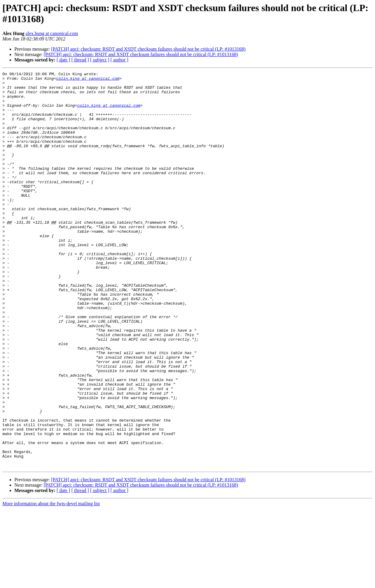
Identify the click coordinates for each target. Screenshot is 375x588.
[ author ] (120, 60)
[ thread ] (80, 60)
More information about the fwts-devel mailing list (51, 583)
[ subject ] (100, 60)
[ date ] (63, 60)
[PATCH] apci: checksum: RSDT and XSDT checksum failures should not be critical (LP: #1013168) (148, 49)
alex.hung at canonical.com (52, 33)
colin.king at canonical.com (88, 80)
